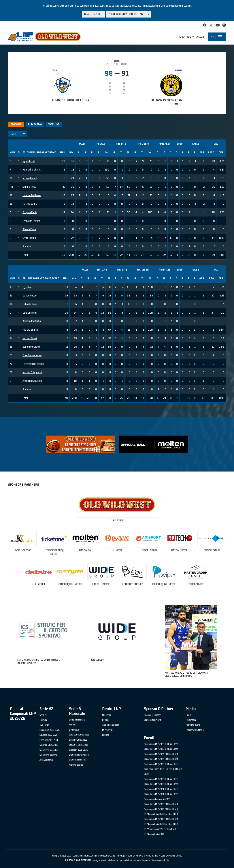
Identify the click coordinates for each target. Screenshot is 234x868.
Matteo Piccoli (30, 338)
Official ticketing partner (54, 552)
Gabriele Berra (30, 304)
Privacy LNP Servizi (135, 856)
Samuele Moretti (31, 347)
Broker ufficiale (101, 584)
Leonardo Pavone (31, 221)
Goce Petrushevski (32, 355)
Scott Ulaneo (29, 238)
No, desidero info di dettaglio (128, 14)
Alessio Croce (29, 229)
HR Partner (117, 550)
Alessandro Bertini (32, 321)
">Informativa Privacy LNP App (160, 856)
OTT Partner (38, 584)
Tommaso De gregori (33, 364)
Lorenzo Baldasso (32, 195)
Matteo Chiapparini (32, 372)
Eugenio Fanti (30, 212)
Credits (179, 856)
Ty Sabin (27, 287)
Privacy (120, 856)
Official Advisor (196, 584)
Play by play (35, 124)
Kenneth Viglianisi (32, 169)
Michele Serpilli (30, 330)
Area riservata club (192, 37)
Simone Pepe (29, 187)
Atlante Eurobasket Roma (71, 100)
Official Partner (148, 550)
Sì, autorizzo (92, 14)
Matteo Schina (30, 204)
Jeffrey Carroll (30, 178)
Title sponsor (117, 520)
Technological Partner (70, 584)
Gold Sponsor (23, 550)
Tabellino (54, 124)
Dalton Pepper (30, 295)
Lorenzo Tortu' (30, 313)
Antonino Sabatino (32, 381)
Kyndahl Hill (29, 161)
